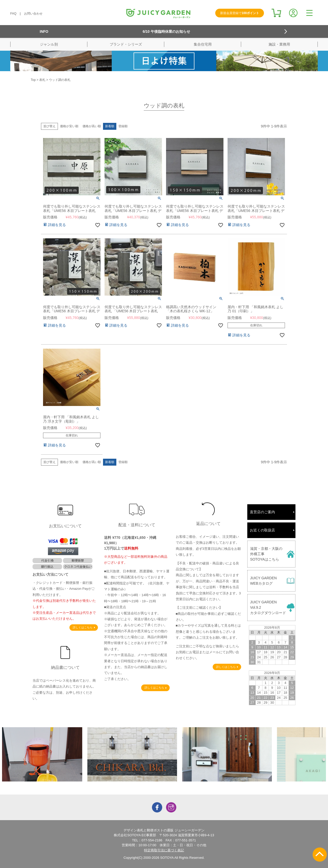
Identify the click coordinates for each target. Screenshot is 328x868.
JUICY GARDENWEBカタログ (263, 581)
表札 (42, 80)
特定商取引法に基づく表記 (164, 850)
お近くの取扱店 (262, 530)
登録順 (123, 126)
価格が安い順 (69, 126)
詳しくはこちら (83, 627)
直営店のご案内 (262, 512)
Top (33, 80)
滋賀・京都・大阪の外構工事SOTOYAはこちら (266, 554)
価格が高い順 (92, 126)
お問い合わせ (33, 14)
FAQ (13, 14)
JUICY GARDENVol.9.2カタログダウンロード (268, 607)
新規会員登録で (240, 13)
